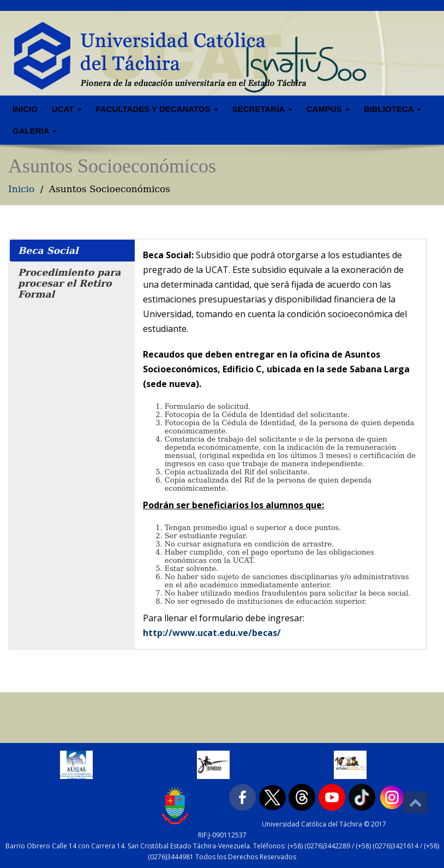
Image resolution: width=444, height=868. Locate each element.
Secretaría (262, 109)
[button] (72, 251)
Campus (328, 109)
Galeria (35, 131)
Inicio (25, 109)
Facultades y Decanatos (157, 109)
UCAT (67, 109)
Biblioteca (392, 109)
